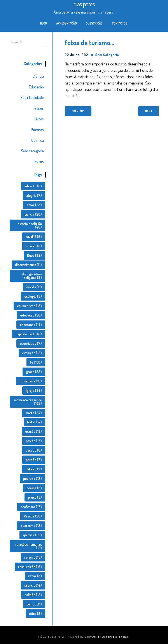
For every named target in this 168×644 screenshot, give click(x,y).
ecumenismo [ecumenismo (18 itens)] (29, 306)
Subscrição (94, 23)
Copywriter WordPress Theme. (107, 637)
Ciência (38, 76)
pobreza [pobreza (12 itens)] (32, 479)
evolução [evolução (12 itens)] (32, 353)
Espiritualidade (32, 97)
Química (38, 140)
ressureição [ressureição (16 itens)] (30, 567)
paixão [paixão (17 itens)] (34, 441)
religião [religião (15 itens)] (33, 557)
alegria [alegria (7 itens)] (34, 195)
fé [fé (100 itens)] (36, 362)
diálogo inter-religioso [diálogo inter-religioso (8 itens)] (32, 276)
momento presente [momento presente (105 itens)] (28, 402)
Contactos (120, 23)
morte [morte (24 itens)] (34, 413)
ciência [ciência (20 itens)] (33, 214)
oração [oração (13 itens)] (33, 431)
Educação (36, 87)
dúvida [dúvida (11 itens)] (34, 287)
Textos (38, 162)
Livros (39, 119)
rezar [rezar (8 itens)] (35, 576)
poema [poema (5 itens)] (34, 488)
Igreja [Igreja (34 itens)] (34, 391)
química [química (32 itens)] (32, 535)
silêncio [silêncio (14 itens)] (33, 585)
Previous (78, 111)
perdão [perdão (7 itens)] (34, 460)
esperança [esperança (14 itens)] (31, 325)
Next (149, 111)
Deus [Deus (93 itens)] (34, 255)
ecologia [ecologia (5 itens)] (33, 296)
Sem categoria (32, 151)
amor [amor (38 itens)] (34, 205)
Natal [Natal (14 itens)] (34, 422)
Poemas (37, 130)
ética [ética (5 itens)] (35, 614)
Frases (39, 108)
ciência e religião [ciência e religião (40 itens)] (30, 225)
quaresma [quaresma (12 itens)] (31, 526)
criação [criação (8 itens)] (34, 246)
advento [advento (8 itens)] (33, 186)
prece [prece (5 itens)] (35, 497)
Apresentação (66, 23)
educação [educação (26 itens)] (31, 315)
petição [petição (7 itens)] (34, 469)
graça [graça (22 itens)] (34, 372)
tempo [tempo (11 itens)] (34, 604)
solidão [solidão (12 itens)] (33, 595)
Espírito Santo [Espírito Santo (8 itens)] (29, 334)
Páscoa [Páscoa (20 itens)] (33, 516)
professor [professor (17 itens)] (31, 507)
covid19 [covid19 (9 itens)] (34, 237)
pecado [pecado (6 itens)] (34, 450)
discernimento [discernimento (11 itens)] (28, 265)
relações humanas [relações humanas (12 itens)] (29, 546)
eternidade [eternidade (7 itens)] (31, 343)
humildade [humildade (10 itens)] (31, 381)
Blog (44, 23)
